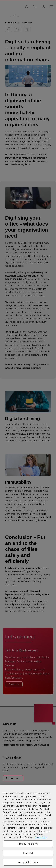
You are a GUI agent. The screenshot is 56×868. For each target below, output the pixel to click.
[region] (28, 826)
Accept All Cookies (28, 862)
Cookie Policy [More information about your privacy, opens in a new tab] (41, 837)
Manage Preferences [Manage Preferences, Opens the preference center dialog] (28, 844)
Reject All (28, 853)
